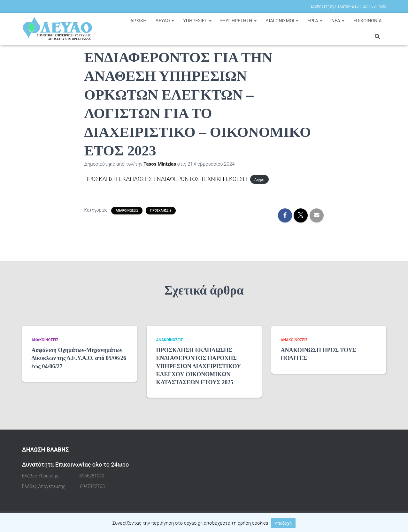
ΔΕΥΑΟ (165, 21)
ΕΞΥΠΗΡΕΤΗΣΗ (238, 21)
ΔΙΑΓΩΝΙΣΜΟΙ (282, 21)
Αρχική (138, 21)
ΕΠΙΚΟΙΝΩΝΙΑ (368, 21)
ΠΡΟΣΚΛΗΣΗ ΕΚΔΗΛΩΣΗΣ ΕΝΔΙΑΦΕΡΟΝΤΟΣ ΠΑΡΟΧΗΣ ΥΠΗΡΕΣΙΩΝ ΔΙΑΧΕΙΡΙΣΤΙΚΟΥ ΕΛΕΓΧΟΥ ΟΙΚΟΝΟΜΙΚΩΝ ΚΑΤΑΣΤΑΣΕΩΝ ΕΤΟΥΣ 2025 (199, 366)
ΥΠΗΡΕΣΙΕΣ (197, 21)
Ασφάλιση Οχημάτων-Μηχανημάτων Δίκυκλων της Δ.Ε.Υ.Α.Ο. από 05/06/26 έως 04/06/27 (79, 358)
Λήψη (260, 180)
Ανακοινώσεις (127, 210)
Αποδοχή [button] (283, 523)
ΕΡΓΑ (315, 21)
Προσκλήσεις (161, 210)
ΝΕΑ (338, 21)
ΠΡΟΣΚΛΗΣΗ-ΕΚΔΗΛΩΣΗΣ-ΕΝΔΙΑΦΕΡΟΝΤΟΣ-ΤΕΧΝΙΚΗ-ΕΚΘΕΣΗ (166, 179)
